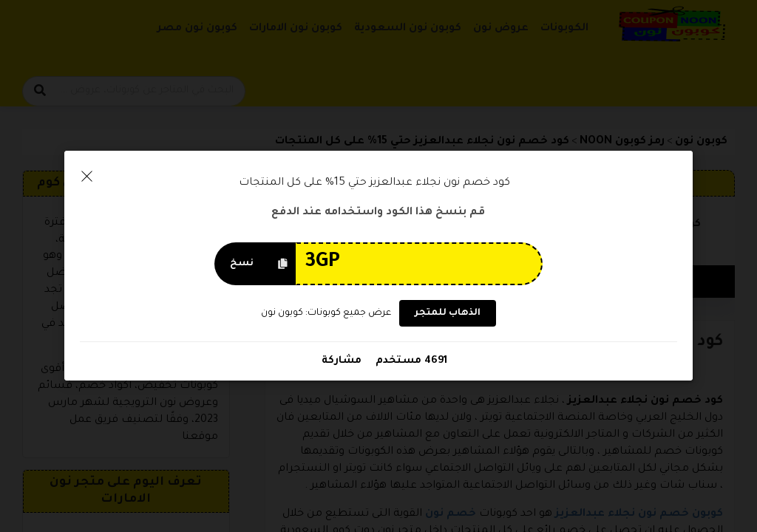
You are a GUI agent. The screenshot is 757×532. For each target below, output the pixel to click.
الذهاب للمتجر (448, 314)
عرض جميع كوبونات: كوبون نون (326, 313)
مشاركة (342, 362)
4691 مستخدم (410, 362)
